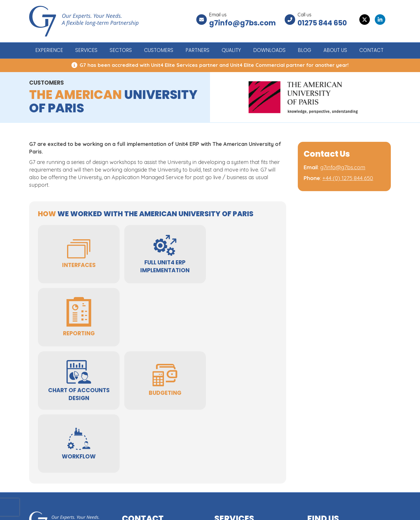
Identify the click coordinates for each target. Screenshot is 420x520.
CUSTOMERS (159, 50)
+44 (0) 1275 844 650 (348, 178)
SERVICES (86, 50)
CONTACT (371, 50)
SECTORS (121, 50)
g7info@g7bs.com (243, 23)
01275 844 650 (322, 23)
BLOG (304, 50)
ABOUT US (335, 50)
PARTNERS (197, 50)
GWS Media (378, 511)
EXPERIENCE (49, 50)
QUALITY (231, 50)
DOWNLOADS (269, 50)
